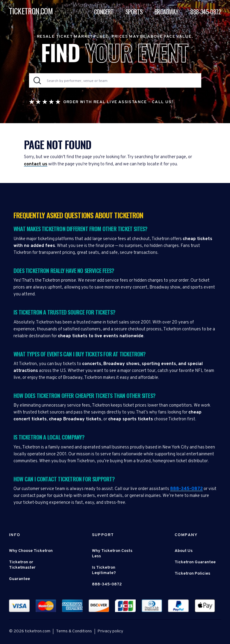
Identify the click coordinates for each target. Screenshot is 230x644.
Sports (134, 12)
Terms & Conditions (74, 631)
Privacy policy (110, 631)
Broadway (166, 12)
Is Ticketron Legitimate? (104, 570)
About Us (184, 551)
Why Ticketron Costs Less (112, 554)
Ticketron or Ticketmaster (22, 565)
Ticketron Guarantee (195, 562)
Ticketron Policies (192, 574)
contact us (36, 164)
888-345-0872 (206, 12)
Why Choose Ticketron (31, 551)
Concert (104, 12)
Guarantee (19, 579)
